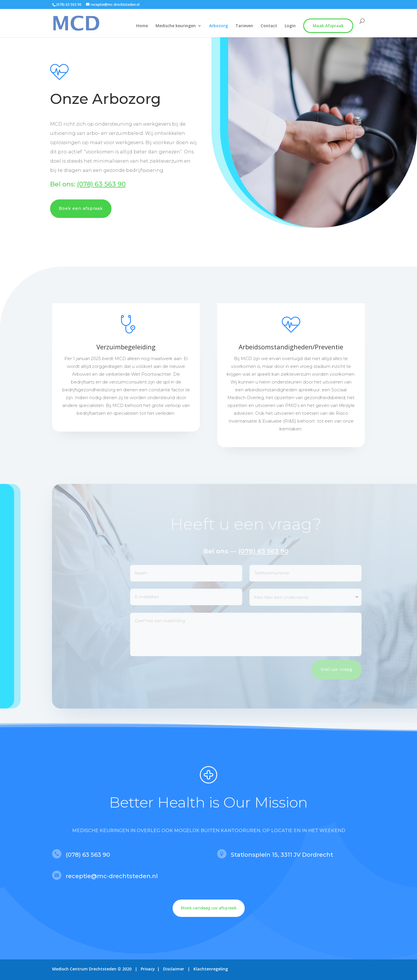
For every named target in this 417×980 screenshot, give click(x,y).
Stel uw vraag (351, 669)
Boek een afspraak (81, 208)
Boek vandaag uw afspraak (209, 908)
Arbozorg (218, 26)
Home (142, 26)
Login (290, 26)
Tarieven (244, 26)
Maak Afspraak (328, 26)
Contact (269, 26)
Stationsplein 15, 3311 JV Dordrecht (282, 855)
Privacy (148, 969)
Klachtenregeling (211, 969)
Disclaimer (174, 969)
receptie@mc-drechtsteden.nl (112, 876)
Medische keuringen (176, 26)
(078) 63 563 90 (69, 4)
